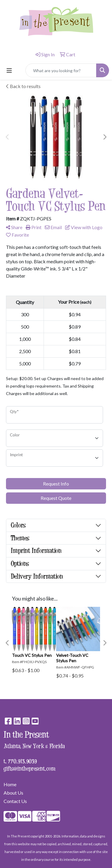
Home (10, 784)
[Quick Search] (61, 70)
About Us (13, 793)
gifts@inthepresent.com (30, 768)
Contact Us (15, 801)
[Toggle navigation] (9, 71)
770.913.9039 (22, 761)
